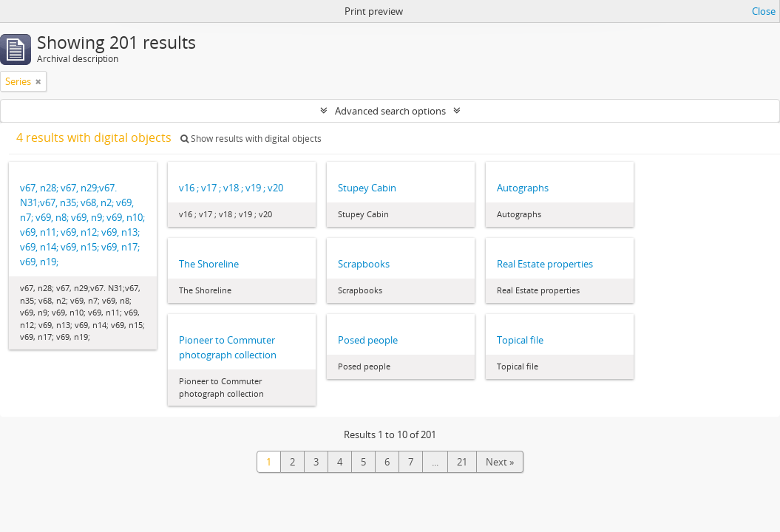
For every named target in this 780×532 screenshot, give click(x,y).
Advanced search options (390, 111)
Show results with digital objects (251, 139)
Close (764, 11)
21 (462, 462)
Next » (500, 462)
